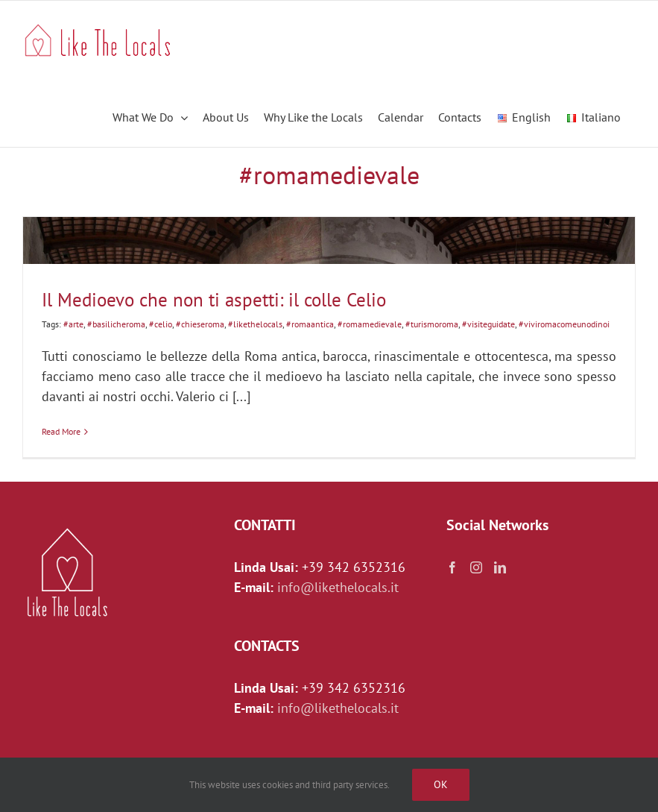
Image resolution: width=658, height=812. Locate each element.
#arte (73, 324)
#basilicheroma (116, 324)
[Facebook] (452, 567)
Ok (441, 784)
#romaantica (310, 324)
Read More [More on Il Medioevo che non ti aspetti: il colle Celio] (61, 431)
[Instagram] (476, 567)
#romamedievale (370, 324)
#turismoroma (432, 324)
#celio (161, 324)
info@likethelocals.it (338, 587)
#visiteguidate (488, 324)
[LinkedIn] (500, 567)
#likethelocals (255, 324)
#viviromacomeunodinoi (564, 324)
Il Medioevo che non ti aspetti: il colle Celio (214, 300)
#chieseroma (200, 324)
